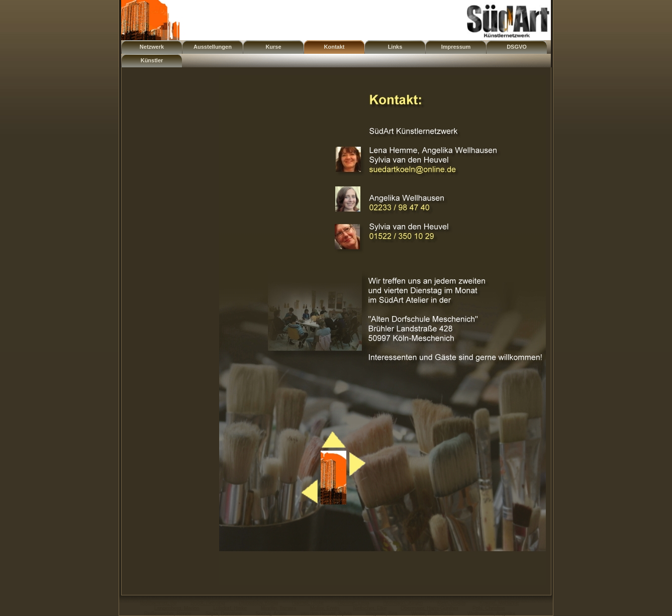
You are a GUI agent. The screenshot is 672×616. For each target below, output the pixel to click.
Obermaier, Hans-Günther (429, 608)
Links (395, 47)
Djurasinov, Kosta (258, 603)
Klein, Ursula (452, 603)
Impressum (456, 47)
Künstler (152, 60)
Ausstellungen (213, 47)
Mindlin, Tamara (278, 608)
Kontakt (334, 47)
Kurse (273, 47)
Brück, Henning (208, 603)
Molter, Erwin (325, 608)
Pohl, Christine (489, 608)
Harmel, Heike (308, 603)
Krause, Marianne (499, 603)
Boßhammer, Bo (158, 603)
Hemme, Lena (354, 603)
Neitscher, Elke (370, 608)
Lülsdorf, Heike (230, 608)
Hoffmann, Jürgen (403, 603)
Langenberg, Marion (177, 608)
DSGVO (517, 47)
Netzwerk (152, 47)
